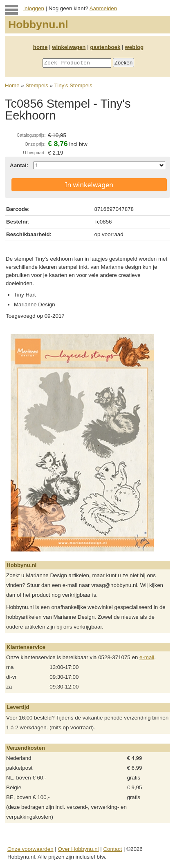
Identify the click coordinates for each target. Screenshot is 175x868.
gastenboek (105, 47)
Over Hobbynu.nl (79, 849)
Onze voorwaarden (30, 849)
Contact (112, 849)
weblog (134, 47)
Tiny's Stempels (73, 85)
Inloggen (34, 8)
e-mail (147, 657)
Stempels (37, 85)
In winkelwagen (89, 185)
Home (12, 85)
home (40, 47)
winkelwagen (69, 47)
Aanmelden (103, 8)
